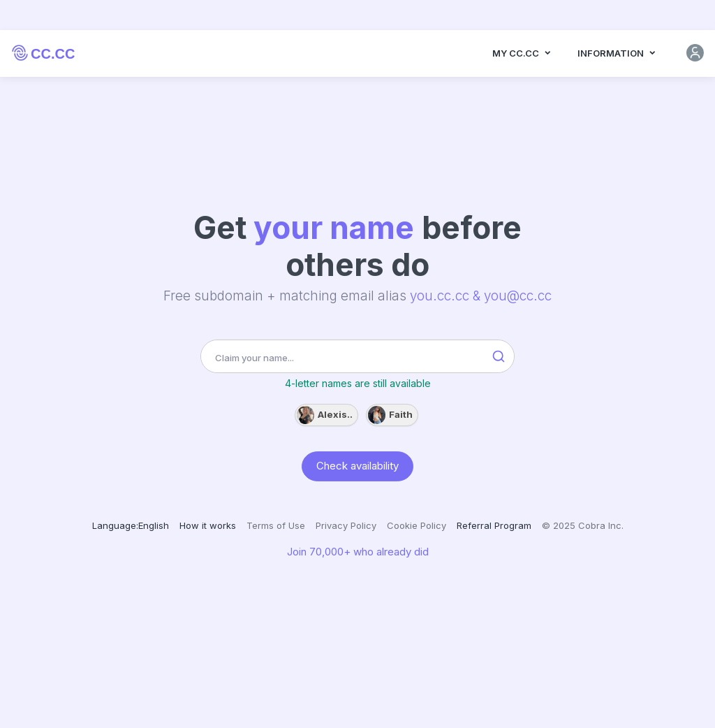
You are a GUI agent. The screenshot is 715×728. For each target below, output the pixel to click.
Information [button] (617, 54)
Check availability (357, 465)
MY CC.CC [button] (522, 54)
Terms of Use (276, 525)
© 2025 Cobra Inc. (583, 525)
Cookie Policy (417, 525)
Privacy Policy (346, 525)
